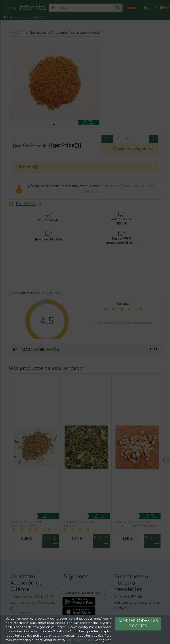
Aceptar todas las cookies (138, 624)
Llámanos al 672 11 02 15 (32, 597)
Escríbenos (21, 613)
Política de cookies (79, 640)
